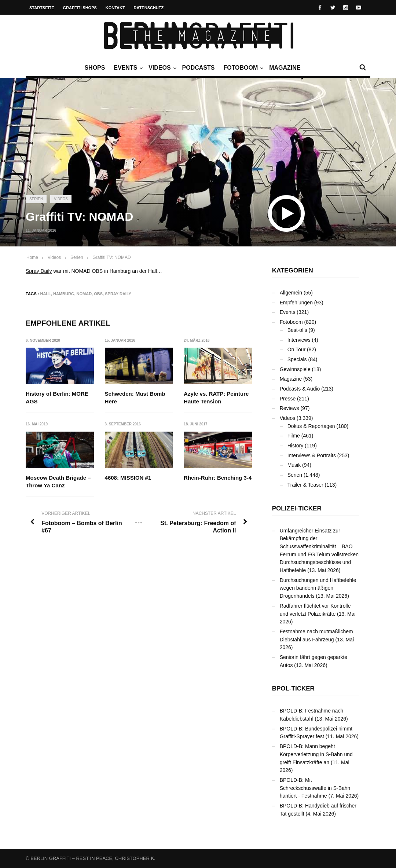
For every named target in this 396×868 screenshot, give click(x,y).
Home (32, 257)
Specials (297, 359)
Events (127, 68)
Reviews (289, 408)
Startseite (42, 8)
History (296, 446)
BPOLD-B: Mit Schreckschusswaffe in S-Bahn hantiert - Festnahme (315, 788)
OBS (98, 294)
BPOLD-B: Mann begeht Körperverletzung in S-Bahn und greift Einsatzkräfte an (316, 754)
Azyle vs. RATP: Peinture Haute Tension (216, 398)
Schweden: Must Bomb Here (135, 398)
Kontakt (115, 8)
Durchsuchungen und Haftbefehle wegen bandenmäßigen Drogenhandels (318, 588)
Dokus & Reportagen (311, 426)
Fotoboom (242, 68)
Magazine (285, 68)
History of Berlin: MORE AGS (57, 398)
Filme (294, 436)
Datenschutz (149, 8)
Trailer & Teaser (305, 485)
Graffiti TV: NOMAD (111, 257)
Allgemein (291, 293)
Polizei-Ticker (297, 508)
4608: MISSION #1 (128, 478)
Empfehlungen (296, 303)
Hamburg (64, 294)
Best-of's (297, 330)
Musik (294, 465)
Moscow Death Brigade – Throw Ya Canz (58, 481)
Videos (161, 68)
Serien (36, 199)
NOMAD (84, 294)
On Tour (297, 349)
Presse (288, 399)
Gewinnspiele (295, 369)
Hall (46, 294)
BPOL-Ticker (293, 688)
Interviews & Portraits (312, 455)
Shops (95, 68)
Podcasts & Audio (300, 389)
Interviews (299, 340)
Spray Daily (39, 271)
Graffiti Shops (80, 8)
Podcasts (199, 68)
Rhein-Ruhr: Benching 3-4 (218, 478)
